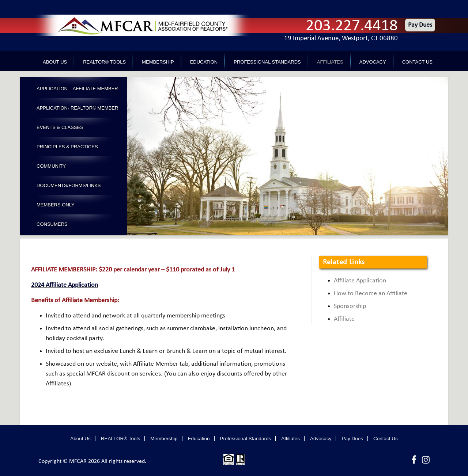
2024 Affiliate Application (65, 285)
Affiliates (330, 62)
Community (51, 166)
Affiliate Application (360, 281)
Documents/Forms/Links (69, 185)
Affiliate (344, 319)
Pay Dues (420, 25)
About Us (55, 62)
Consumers (52, 224)
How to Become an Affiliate (371, 294)
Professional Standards (267, 62)
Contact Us (417, 62)
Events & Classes (60, 127)
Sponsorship (350, 306)
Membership (158, 62)
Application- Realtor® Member (77, 108)
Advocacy (373, 62)
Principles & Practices (67, 147)
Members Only (56, 205)
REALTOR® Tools (104, 62)
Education (204, 62)
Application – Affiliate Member (77, 89)
